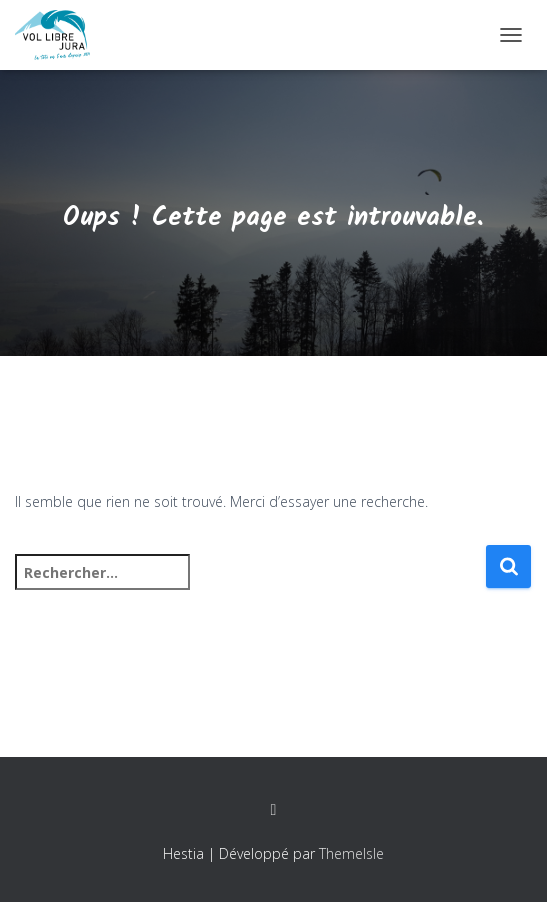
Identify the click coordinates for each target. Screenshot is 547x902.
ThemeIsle (351, 853)
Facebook (274, 810)
